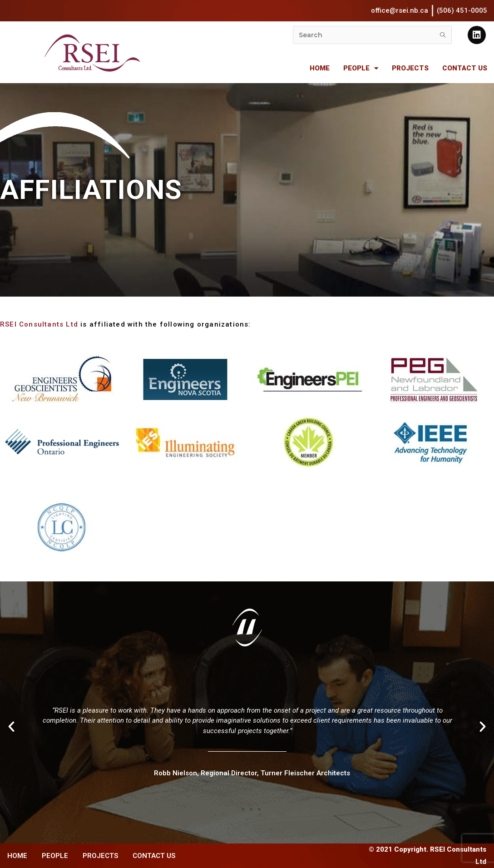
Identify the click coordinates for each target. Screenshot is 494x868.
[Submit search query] (443, 35)
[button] (235, 809)
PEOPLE (361, 68)
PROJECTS (410, 68)
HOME (320, 68)
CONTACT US (465, 68)
